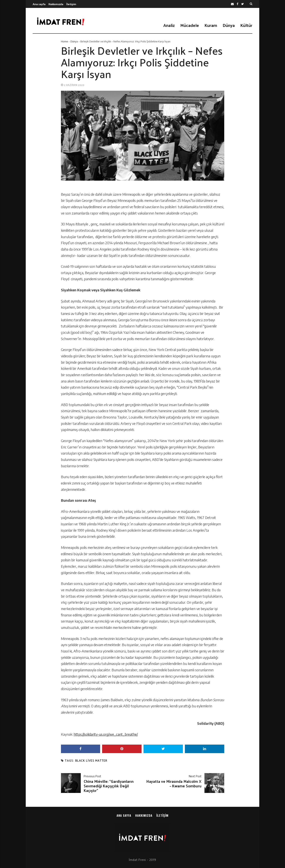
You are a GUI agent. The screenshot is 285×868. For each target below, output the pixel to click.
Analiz (169, 25)
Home (64, 41)
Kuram (211, 25)
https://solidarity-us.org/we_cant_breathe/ (106, 734)
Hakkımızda (56, 4)
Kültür (246, 25)
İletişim (71, 4)
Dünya (229, 25)
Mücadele (190, 25)
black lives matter (91, 761)
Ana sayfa (39, 4)
